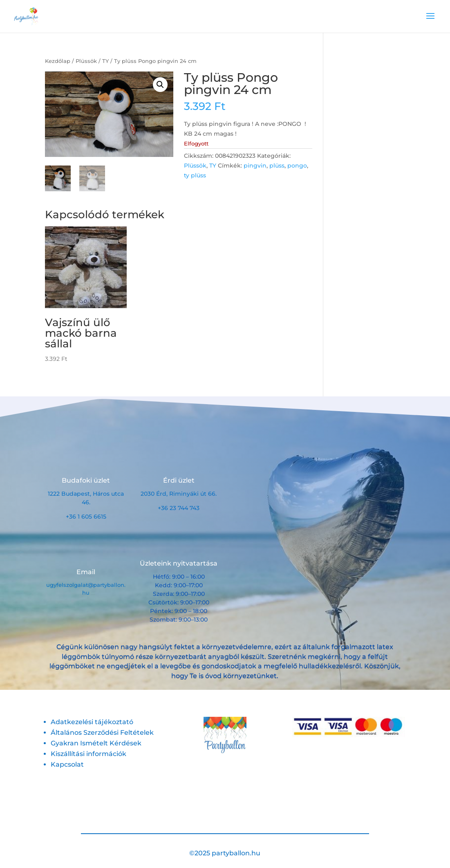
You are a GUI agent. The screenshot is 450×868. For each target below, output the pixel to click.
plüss (277, 166)
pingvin (255, 166)
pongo (297, 166)
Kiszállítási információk (88, 754)
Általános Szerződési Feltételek (102, 733)
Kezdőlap (58, 61)
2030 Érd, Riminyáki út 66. (179, 494)
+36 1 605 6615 (86, 517)
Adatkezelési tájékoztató (92, 722)
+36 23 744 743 (179, 508)
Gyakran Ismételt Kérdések (96, 743)
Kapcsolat (67, 764)
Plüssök (86, 61)
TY (105, 61)
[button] (160, 85)
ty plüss (195, 175)
